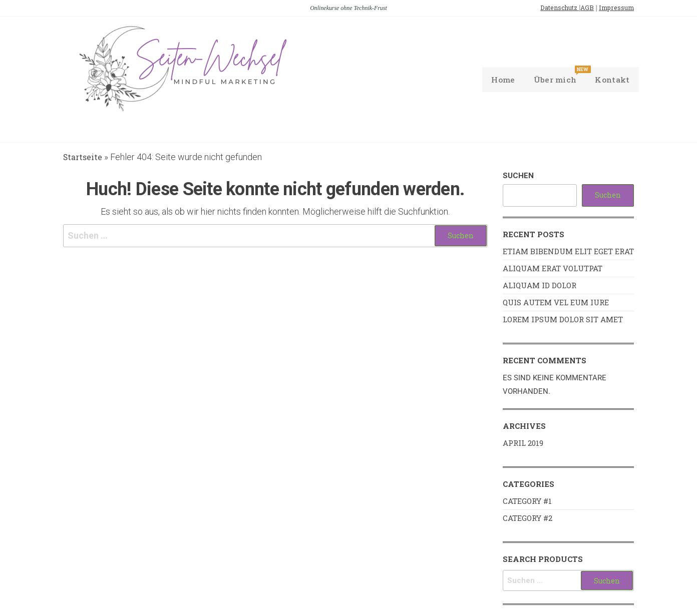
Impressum (613, 8)
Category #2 (528, 519)
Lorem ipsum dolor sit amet (563, 320)
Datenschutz (548, 8)
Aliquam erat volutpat (553, 269)
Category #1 (527, 502)
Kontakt (612, 80)
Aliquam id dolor (540, 286)
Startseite (85, 158)
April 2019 (523, 444)
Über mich (556, 77)
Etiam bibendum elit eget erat (568, 252)
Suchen (518, 177)
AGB (580, 8)
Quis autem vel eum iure (556, 303)
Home (498, 80)
